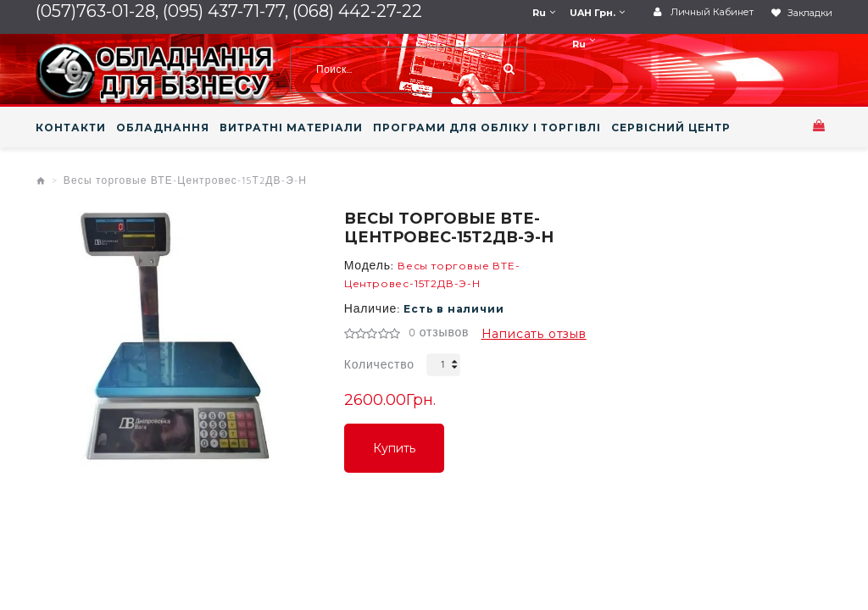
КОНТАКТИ (71, 128)
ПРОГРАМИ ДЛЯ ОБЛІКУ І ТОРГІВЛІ (487, 128)
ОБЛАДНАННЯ (163, 128)
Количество (379, 366)
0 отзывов (439, 334)
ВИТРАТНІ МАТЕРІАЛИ (291, 128)
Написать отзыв (534, 334)
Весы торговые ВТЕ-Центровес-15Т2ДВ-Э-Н (185, 181)
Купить (394, 448)
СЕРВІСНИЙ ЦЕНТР (671, 128)
